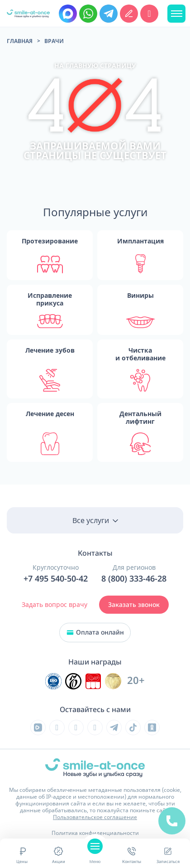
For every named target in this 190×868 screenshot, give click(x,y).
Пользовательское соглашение (95, 817)
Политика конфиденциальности (95, 833)
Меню (95, 855)
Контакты (132, 855)
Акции (59, 855)
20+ (136, 681)
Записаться (168, 855)
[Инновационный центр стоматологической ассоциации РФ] (53, 681)
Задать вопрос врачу (55, 604)
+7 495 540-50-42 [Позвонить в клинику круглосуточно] (56, 579)
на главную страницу (95, 65)
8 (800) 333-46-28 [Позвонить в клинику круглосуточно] (134, 579)
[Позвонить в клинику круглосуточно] (149, 14)
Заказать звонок (134, 605)
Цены (22, 855)
